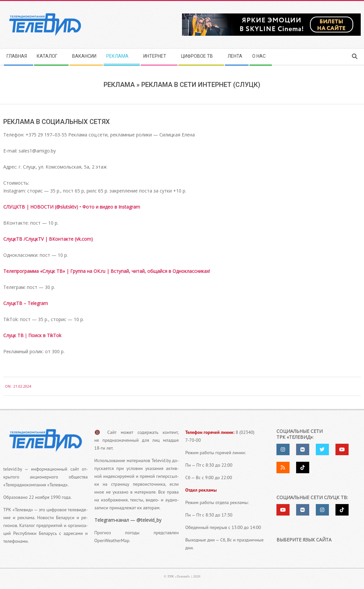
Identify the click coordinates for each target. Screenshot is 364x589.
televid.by (13, 469)
